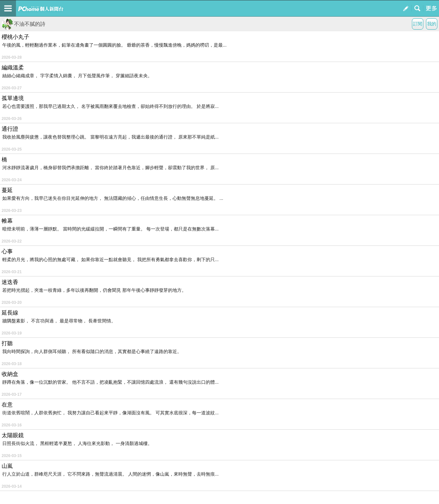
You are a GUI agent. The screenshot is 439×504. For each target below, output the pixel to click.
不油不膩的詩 (23, 24)
